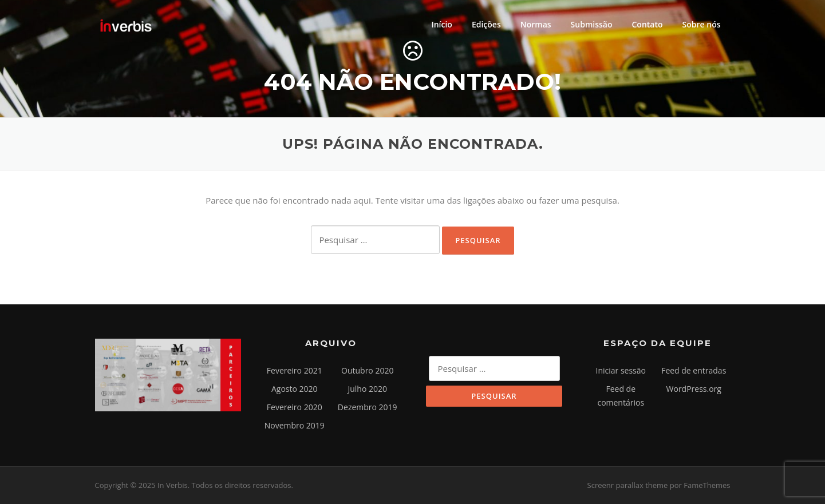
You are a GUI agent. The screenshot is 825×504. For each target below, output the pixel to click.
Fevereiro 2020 (295, 407)
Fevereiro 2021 (295, 370)
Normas (536, 24)
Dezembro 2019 (368, 407)
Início (441, 24)
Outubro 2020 (367, 370)
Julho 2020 (367, 389)
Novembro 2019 (295, 425)
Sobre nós (702, 24)
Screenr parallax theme (628, 485)
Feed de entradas (694, 370)
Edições (486, 24)
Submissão (592, 24)
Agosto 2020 (295, 389)
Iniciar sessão (621, 370)
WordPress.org (694, 389)
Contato (647, 24)
